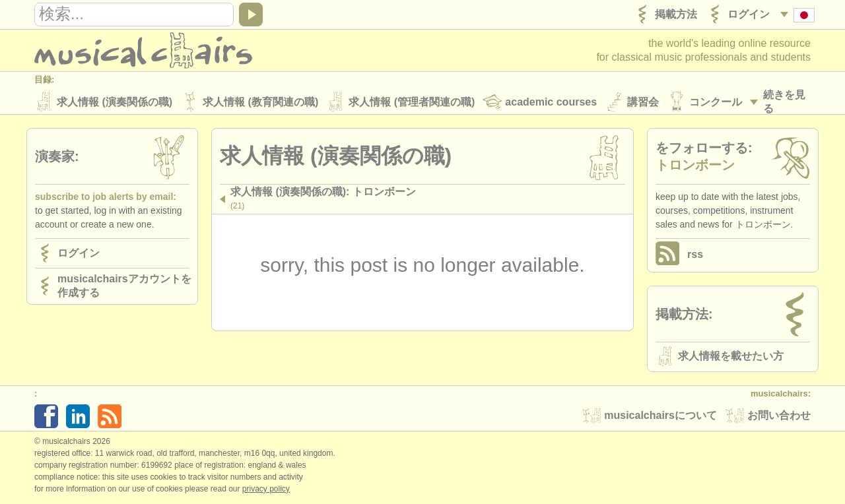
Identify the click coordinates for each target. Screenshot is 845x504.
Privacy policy (266, 490)
